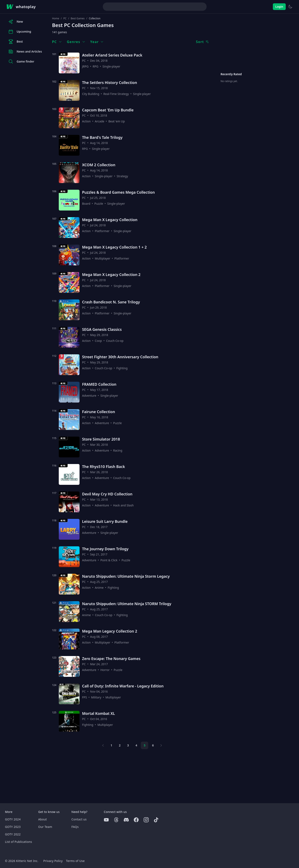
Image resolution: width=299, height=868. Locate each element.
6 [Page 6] (153, 745)
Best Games (78, 18)
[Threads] (116, 820)
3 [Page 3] (128, 745)
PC (65, 18)
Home (56, 18)
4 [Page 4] (136, 745)
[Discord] (126, 820)
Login (279, 7)
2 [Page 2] (120, 745)
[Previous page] (103, 745)
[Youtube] (106, 820)
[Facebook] (136, 820)
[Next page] (161, 745)
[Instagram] (146, 820)
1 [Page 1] (111, 745)
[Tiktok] (156, 820)
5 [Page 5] (145, 745)
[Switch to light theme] (290, 7)
